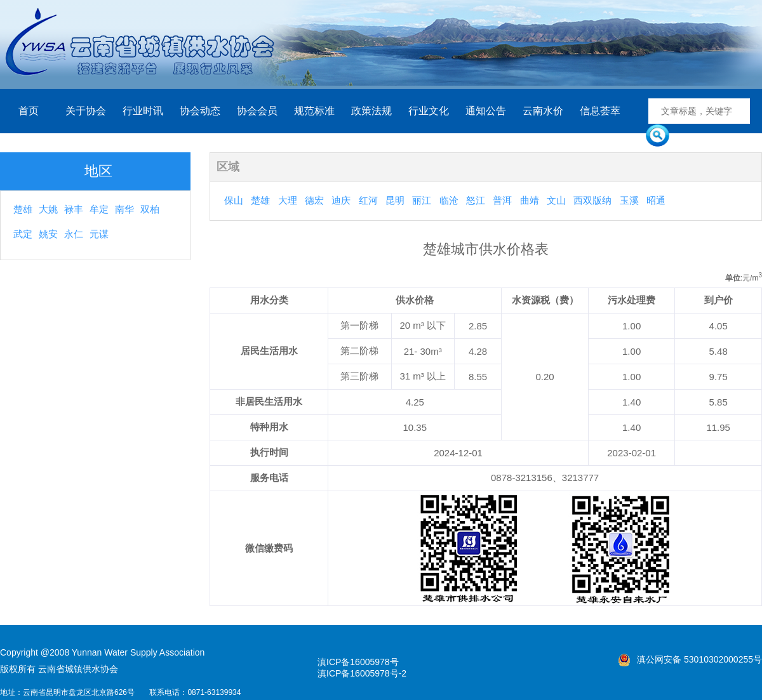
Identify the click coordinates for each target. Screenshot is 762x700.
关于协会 (86, 111)
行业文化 (429, 111)
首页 (29, 111)
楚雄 (23, 209)
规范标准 (314, 111)
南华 (124, 209)
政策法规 (371, 111)
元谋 (99, 234)
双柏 (150, 209)
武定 (23, 234)
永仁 (74, 234)
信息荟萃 (600, 111)
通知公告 (486, 111)
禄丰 (74, 209)
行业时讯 (143, 111)
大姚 (48, 209)
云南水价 (543, 111)
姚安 (48, 234)
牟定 (99, 209)
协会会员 (257, 111)
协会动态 (200, 111)
